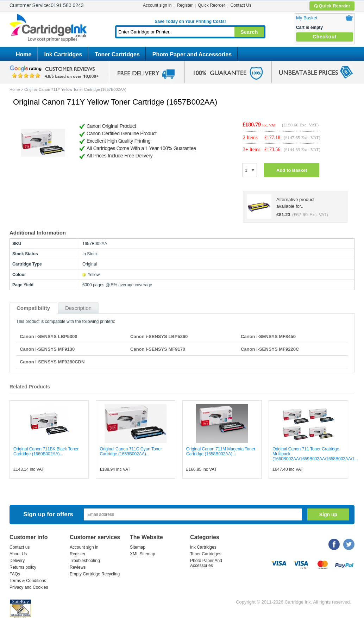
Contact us (20, 547)
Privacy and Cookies (29, 587)
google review (55, 72)
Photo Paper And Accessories (206, 563)
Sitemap (138, 547)
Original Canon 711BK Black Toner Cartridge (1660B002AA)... (46, 451)
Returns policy (23, 567)
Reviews (78, 567)
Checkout (325, 37)
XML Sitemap (143, 554)
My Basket (307, 18)
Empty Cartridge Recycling (95, 574)
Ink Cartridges (63, 54)
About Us (18, 554)
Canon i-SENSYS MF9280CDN (52, 362)
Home (24, 54)
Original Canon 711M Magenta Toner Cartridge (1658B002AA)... (221, 451)
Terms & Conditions (28, 581)
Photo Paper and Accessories (192, 54)
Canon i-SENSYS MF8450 (268, 336)
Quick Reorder (332, 6)
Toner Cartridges (117, 54)
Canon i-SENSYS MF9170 (158, 349)
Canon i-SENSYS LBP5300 (48, 336)
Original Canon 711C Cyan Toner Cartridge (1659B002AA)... (131, 451)
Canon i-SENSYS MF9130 (47, 349)
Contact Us (241, 5)
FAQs (15, 574)
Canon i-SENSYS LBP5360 (159, 336)
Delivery (17, 561)
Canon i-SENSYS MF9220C (270, 349)
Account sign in (157, 5)
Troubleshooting (85, 561)
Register (185, 5)
